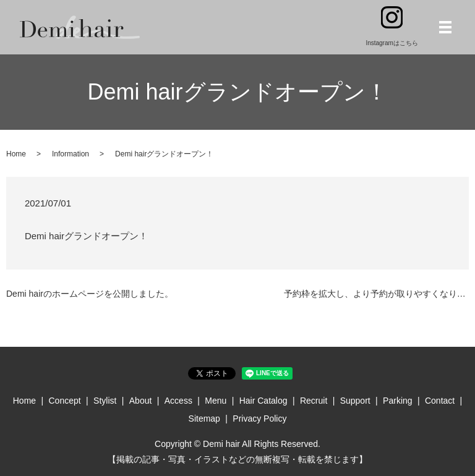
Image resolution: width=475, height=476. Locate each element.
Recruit (314, 401)
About (141, 401)
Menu (216, 401)
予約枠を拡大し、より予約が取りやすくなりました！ (376, 294)
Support (355, 401)
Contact (440, 401)
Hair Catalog (263, 401)
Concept (65, 401)
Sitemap (204, 419)
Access (178, 401)
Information (71, 154)
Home (16, 154)
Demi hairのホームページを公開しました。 (90, 294)
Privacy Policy (259, 419)
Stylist (105, 401)
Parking (397, 401)
